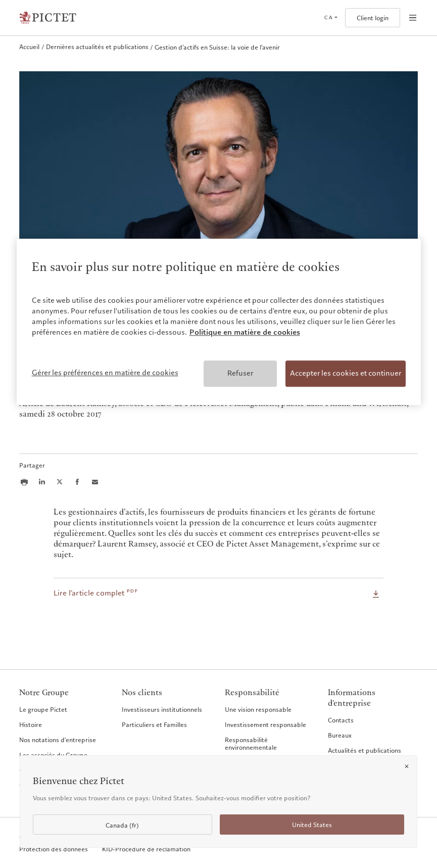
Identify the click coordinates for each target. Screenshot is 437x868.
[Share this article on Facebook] (77, 482)
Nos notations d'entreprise (58, 740)
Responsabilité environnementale (251, 743)
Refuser (240, 374)
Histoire (31, 724)
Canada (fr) (122, 825)
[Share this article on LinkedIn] (42, 482)
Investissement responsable (265, 724)
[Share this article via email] (95, 482)
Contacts (341, 720)
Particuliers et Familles (154, 724)
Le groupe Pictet (43, 709)
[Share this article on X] (60, 482)
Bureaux (340, 735)
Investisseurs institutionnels (162, 709)
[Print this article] (24, 482)
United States (312, 825)
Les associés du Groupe (53, 755)
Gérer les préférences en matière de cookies (105, 373)
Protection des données (54, 849)
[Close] (407, 766)
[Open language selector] (331, 18)
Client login (373, 18)
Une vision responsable (258, 709)
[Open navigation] (413, 18)
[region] (219, 322)
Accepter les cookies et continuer (346, 374)
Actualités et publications (365, 750)
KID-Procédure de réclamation (146, 849)
